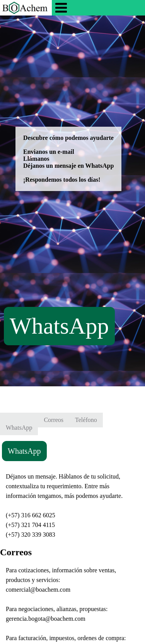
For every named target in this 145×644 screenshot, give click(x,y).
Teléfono (86, 420)
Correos (54, 420)
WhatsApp (59, 326)
